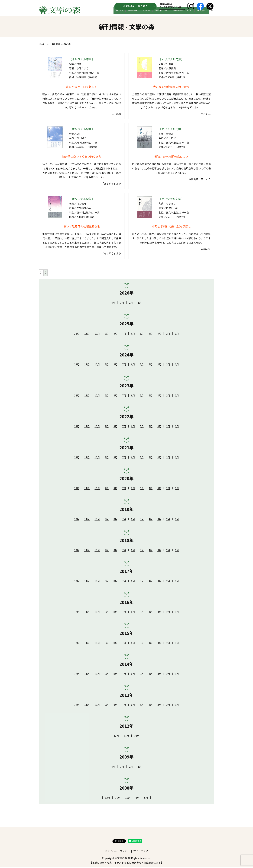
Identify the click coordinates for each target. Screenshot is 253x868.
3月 (122, 303)
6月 (133, 334)
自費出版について (185, 14)
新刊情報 (141, 14)
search (212, 14)
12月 (77, 334)
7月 (124, 334)
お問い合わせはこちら (135, 6)
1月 (140, 303)
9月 (107, 334)
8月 (115, 334)
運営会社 (203, 14)
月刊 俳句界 (166, 14)
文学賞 (153, 14)
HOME (130, 14)
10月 (97, 334)
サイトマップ (141, 852)
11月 (87, 334)
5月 (142, 334)
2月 (131, 303)
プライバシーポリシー (117, 852)
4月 (113, 303)
